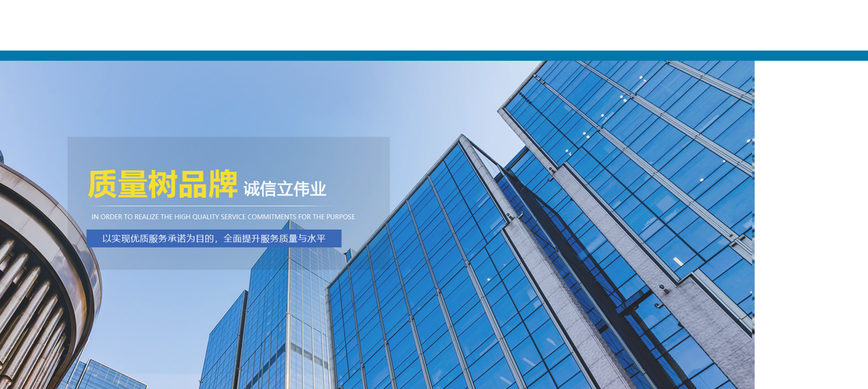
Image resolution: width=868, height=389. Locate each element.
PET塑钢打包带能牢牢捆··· (328, 261)
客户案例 (807, 56)
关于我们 (525, 56)
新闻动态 (713, 56)
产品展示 (619, 56)
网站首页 (431, 56)
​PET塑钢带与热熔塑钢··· (327, 283)
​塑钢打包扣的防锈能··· (325, 297)
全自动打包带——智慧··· (327, 268)
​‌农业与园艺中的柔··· (324, 290)
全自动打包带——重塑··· (327, 275)
